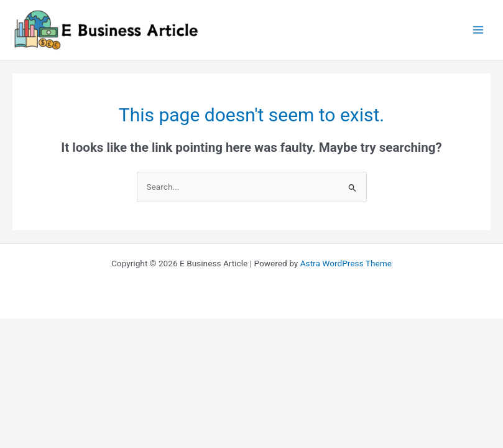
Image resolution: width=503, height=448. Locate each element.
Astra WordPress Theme (346, 263)
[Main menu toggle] (478, 30)
